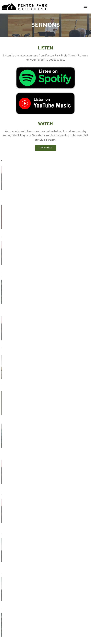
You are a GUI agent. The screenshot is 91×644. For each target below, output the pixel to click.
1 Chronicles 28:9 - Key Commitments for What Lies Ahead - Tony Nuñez (19, 504)
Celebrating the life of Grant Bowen (23, 308)
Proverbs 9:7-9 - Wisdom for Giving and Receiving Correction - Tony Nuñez (68, 464)
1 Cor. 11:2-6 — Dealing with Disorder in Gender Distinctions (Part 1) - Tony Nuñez (66, 348)
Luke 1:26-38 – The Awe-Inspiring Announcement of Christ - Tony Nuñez (67, 544)
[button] (86, 7)
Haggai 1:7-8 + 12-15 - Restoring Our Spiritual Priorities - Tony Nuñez (66, 271)
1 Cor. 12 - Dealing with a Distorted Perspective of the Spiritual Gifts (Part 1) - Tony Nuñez (22, 192)
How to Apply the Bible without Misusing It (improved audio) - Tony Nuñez (20, 388)
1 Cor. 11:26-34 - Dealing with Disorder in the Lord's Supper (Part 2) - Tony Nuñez (22, 232)
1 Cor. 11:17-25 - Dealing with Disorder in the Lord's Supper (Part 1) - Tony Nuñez (22, 271)
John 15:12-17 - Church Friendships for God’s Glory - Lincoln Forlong (64, 504)
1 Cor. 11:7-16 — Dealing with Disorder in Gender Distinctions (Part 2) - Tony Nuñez (20, 348)
